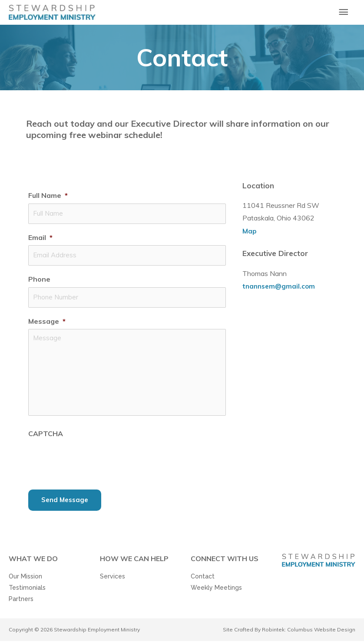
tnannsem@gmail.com (280, 294)
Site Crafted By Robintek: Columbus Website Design (289, 632)
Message (47, 324)
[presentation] (94, 461)
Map (250, 239)
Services (113, 579)
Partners (21, 602)
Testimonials (27, 591)
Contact (203, 579)
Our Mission (25, 579)
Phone (39, 283)
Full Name (48, 203)
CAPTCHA (46, 436)
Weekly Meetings (216, 591)
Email (40, 243)
